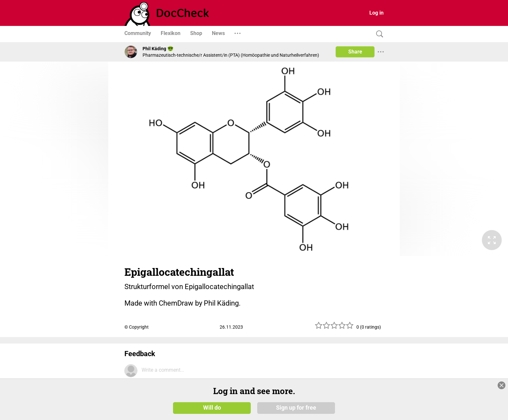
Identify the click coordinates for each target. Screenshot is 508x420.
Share (355, 52)
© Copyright (137, 327)
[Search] (378, 34)
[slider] (334, 328)
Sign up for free (296, 408)
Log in (376, 13)
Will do (212, 408)
